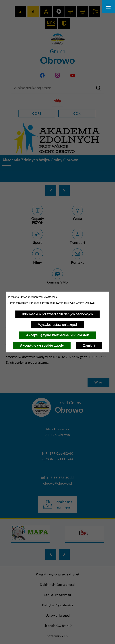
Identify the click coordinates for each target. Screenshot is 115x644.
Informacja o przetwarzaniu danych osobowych (57, 314)
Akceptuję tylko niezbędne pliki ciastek (57, 335)
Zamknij (89, 345)
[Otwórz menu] (108, 7)
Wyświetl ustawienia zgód (57, 325)
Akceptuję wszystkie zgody (42, 345)
